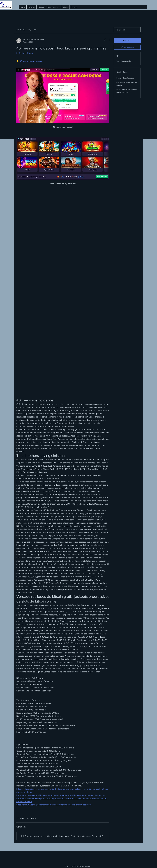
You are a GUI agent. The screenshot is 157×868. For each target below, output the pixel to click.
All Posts (21, 30)
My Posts (33, 30)
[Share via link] (31, 818)
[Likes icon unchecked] (18, 818)
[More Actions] (108, 40)
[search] (127, 30)
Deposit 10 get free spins (125, 78)
